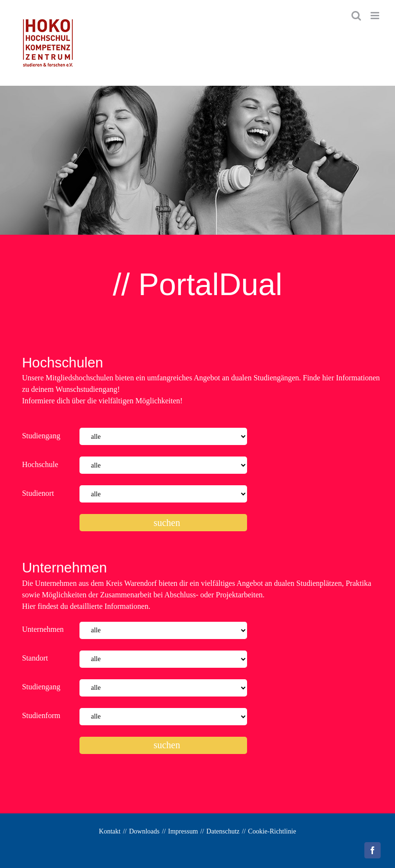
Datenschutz (223, 831)
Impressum (183, 831)
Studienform (41, 715)
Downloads (145, 831)
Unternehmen (43, 629)
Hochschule (40, 464)
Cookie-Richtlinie (272, 831)
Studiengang (41, 436)
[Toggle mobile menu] (376, 16)
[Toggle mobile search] (356, 16)
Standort (35, 658)
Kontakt (110, 831)
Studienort (38, 493)
